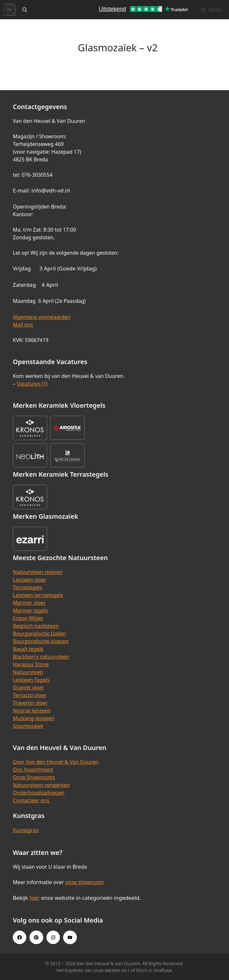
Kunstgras (26, 830)
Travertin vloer (30, 703)
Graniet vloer (28, 687)
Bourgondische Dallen (39, 634)
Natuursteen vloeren (38, 572)
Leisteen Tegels (31, 680)
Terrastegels (28, 587)
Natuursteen (28, 672)
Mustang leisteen (33, 718)
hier (35, 898)
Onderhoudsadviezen (39, 793)
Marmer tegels (30, 610)
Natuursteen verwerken (41, 785)
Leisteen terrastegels (38, 595)
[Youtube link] (70, 937)
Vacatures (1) (32, 384)
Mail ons (23, 325)
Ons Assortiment (33, 770)
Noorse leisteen (32, 711)
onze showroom (84, 882)
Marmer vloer (29, 603)
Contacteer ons (31, 800)
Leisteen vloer (30, 580)
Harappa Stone (31, 664)
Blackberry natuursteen (41, 657)
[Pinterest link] (36, 937)
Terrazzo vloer (30, 695)
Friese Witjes (28, 618)
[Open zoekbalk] (25, 10)
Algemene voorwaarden (42, 317)
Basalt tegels (28, 649)
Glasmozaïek (28, 726)
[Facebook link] (20, 937)
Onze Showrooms (34, 777)
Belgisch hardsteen (36, 626)
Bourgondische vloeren (41, 641)
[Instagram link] (53, 937)
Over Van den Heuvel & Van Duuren (56, 762)
